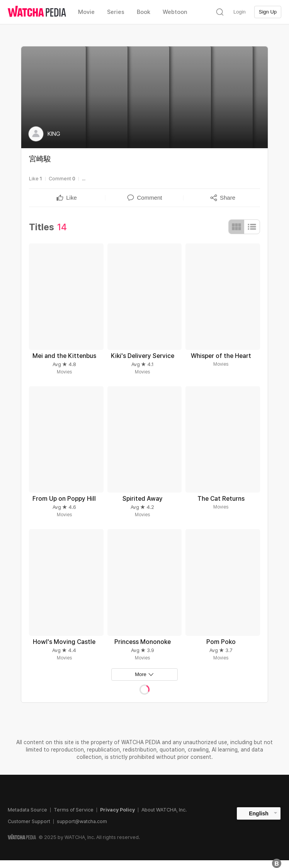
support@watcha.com (82, 821)
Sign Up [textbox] (268, 12)
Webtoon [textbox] (175, 12)
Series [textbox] (116, 12)
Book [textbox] (144, 12)
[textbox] (71, 198)
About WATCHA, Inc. (164, 810)
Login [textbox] (240, 12)
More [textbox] (141, 674)
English (259, 813)
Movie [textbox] (86, 12)
